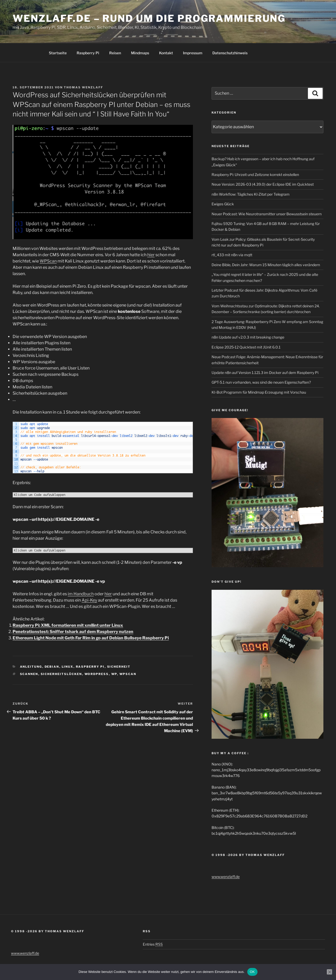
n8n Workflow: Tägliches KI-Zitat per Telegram (251, 194)
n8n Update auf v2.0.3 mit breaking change (248, 337)
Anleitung (31, 667)
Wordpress (97, 674)
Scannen (29, 674)
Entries (153, 944)
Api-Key (89, 600)
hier (151, 255)
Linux (68, 667)
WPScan (48, 261)
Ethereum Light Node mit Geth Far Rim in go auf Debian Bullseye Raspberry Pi (91, 638)
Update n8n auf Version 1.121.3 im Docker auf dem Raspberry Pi (265, 373)
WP (114, 674)
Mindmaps (140, 53)
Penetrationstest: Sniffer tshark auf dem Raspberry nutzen (73, 632)
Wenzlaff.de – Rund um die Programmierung (149, 18)
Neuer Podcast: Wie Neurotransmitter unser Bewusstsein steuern (267, 214)
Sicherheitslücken (61, 674)
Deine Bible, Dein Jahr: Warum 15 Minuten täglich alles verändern (266, 265)
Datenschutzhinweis (230, 53)
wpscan (128, 674)
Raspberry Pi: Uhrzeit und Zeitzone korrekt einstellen (255, 175)
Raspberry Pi (88, 53)
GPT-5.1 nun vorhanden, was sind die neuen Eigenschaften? (261, 382)
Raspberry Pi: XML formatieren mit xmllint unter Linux (68, 625)
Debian (52, 667)
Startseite (58, 53)
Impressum (193, 53)
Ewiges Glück (223, 204)
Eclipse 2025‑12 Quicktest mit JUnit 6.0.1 (246, 347)
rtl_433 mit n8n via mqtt (232, 255)
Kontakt (166, 53)
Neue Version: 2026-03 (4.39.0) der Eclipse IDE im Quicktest (263, 184)
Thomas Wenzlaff (83, 87)
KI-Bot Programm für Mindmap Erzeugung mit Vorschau (259, 392)
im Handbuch (81, 594)
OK (252, 972)
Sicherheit (119, 667)
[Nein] (329, 972)
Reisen (115, 53)
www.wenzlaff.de (226, 877)
